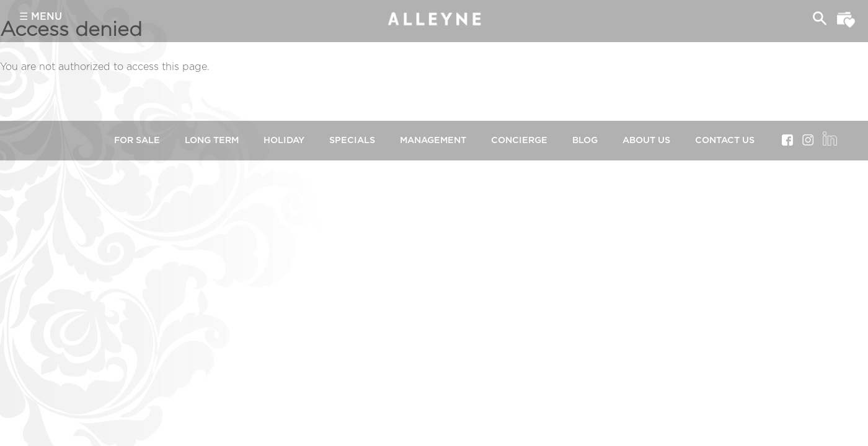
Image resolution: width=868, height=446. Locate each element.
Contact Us (725, 140)
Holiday (284, 140)
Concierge (519, 140)
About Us (646, 140)
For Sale (137, 140)
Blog (585, 140)
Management (433, 140)
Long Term (212, 140)
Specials (352, 140)
